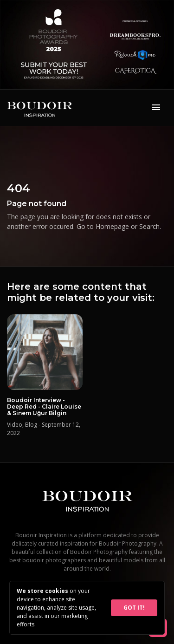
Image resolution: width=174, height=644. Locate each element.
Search (149, 226)
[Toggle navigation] (156, 108)
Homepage (112, 226)
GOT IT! (134, 608)
